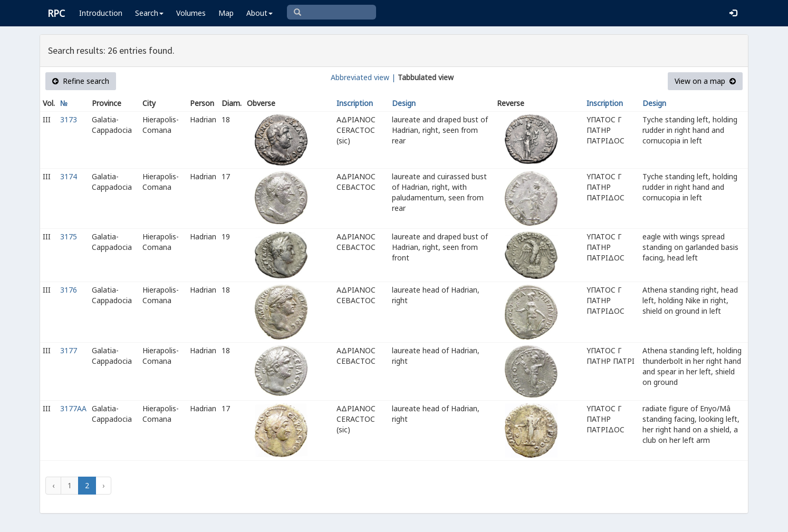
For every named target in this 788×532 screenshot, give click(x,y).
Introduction (101, 13)
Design (404, 103)
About (260, 13)
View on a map (705, 81)
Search (149, 13)
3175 (69, 236)
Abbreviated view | (363, 77)
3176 (69, 290)
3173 (69, 119)
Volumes (191, 13)
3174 (69, 176)
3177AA (73, 408)
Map (226, 13)
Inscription (355, 103)
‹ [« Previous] (53, 485)
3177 (69, 350)
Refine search (81, 81)
